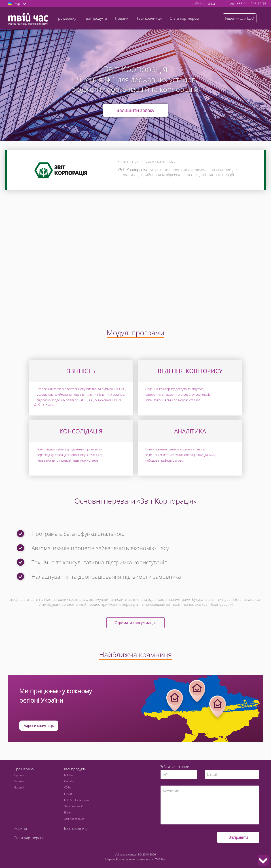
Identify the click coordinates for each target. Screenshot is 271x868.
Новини (122, 18)
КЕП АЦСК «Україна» (77, 800)
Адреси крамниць (39, 726)
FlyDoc (68, 794)
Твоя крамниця (149, 18)
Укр (17, 4)
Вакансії (19, 787)
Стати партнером (184, 18)
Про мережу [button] (66, 18)
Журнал (19, 781)
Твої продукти (75, 769)
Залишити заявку (135, 110)
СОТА (67, 787)
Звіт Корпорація (74, 819)
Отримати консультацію (135, 623)
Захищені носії (73, 806)
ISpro (67, 812)
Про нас (19, 775)
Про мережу (24, 769)
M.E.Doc (69, 775)
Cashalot (69, 781)
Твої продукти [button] (96, 18)
